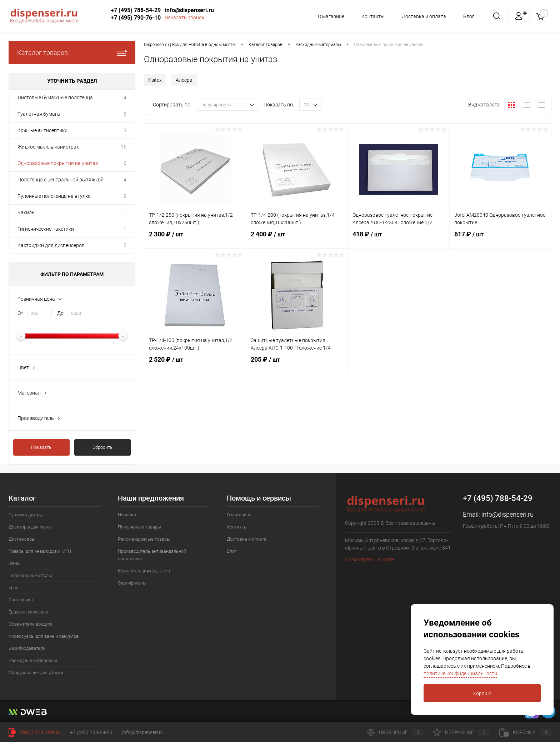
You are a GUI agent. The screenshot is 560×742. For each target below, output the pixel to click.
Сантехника (21, 600)
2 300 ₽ (195, 239)
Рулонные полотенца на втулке (54, 196)
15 (124, 147)
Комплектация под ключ (144, 571)
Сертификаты (132, 583)
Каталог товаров (72, 53)
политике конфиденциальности (460, 673)
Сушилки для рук (26, 515)
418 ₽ (399, 239)
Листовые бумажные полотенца (55, 97)
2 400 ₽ (297, 239)
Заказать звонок (185, 17)
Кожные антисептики (42, 130)
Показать (41, 447)
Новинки (127, 515)
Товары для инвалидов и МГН (40, 551)
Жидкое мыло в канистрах (48, 147)
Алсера (184, 80)
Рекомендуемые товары (144, 539)
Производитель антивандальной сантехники (152, 555)
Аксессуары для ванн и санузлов (44, 636)
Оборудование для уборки (36, 673)
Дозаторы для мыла (30, 527)
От (20, 313)
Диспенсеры (22, 539)
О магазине (328, 16)
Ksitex (155, 80)
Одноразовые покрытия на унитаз (58, 163)
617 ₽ (500, 239)
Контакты (371, 16)
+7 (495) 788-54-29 (136, 10)
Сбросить (102, 447)
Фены (15, 563)
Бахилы (27, 212)
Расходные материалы (33, 660)
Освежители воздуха (31, 624)
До (60, 313)
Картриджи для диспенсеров (51, 245)
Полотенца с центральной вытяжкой (61, 180)
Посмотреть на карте (369, 560)
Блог (469, 16)
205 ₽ (297, 364)
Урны (14, 588)
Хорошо (482, 693)
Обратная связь (34, 732)
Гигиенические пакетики (46, 229)
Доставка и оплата (423, 16)
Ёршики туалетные (28, 612)
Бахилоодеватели (27, 648)
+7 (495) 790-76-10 (136, 18)
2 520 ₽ (195, 364)
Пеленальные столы (30, 575)
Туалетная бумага (39, 114)
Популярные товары (139, 527)
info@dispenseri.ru (189, 10)
